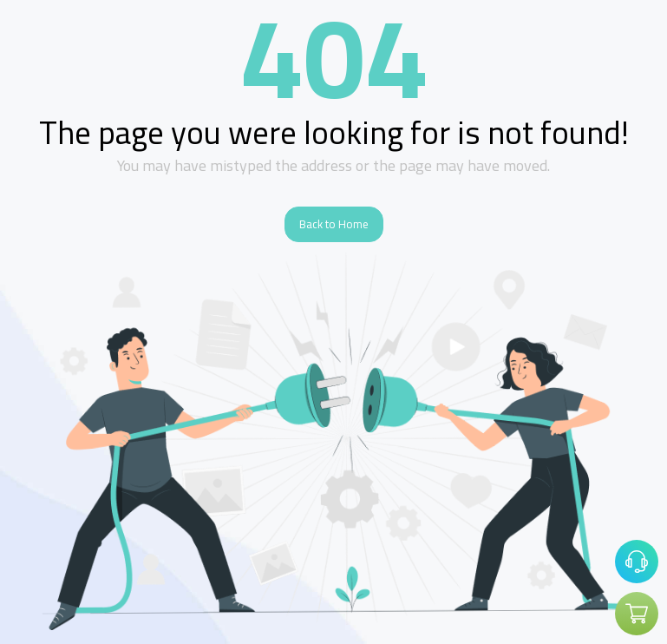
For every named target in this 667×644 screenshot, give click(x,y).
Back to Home (334, 224)
